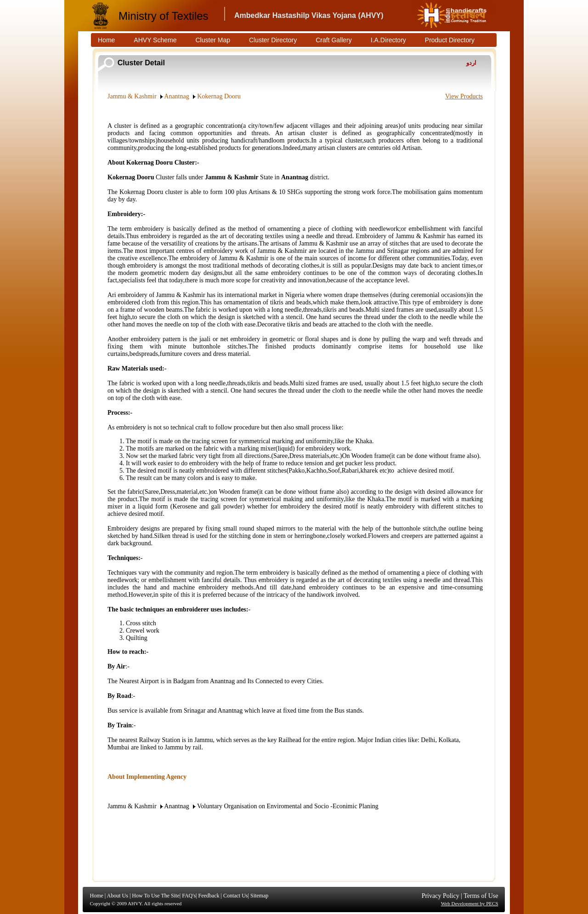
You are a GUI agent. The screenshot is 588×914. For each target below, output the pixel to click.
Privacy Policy (441, 896)
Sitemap (259, 896)
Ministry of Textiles (164, 16)
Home (97, 896)
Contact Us (236, 896)
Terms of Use (481, 896)
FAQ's (189, 896)
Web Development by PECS (470, 903)
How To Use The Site (155, 896)
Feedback (209, 896)
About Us (118, 896)
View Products (464, 96)
